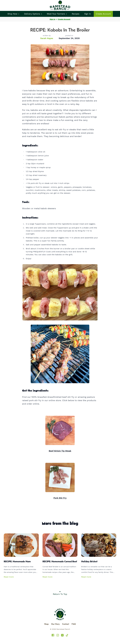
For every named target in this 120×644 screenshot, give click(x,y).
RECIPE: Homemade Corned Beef (60, 561)
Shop (46, 624)
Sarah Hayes (47, 38)
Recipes (76, 14)
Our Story (55, 624)
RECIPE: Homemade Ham (17, 561)
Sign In (88, 14)
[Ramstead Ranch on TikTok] (67, 635)
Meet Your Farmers (57, 14)
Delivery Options (33, 14)
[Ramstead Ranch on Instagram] (58, 635)
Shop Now (13, 14)
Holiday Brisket (89, 561)
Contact (66, 624)
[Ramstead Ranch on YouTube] (62, 635)
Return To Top (60, 593)
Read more (9, 577)
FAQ (74, 624)
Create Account (103, 14)
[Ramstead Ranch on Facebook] (53, 635)
